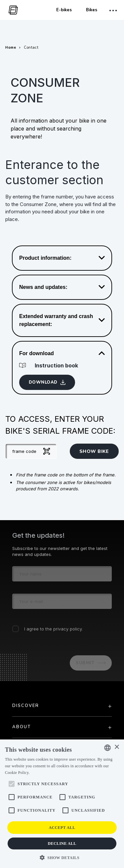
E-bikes (64, 10)
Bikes (92, 10)
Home (11, 48)
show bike (94, 451)
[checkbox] (16, 629)
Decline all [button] (62, 843)
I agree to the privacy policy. (54, 629)
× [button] (117, 747)
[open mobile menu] (114, 10)
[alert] (62, 804)
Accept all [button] (62, 828)
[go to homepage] (12, 10)
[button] (62, 857)
